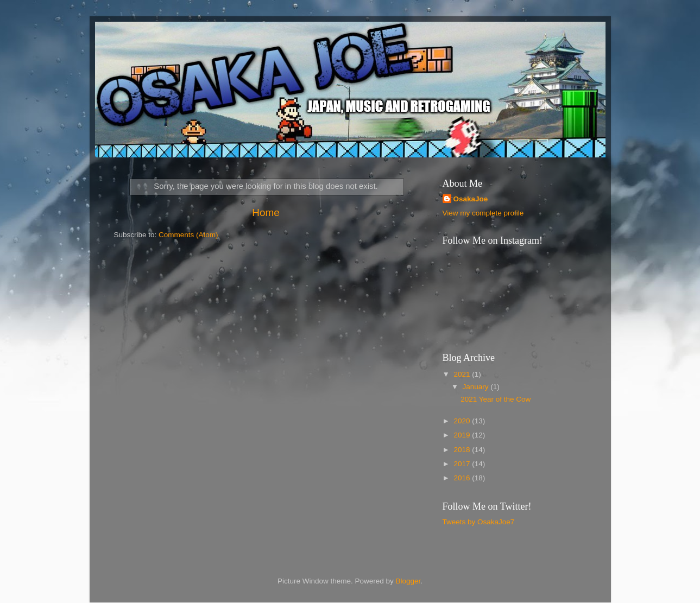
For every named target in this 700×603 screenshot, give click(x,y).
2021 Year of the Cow (496, 399)
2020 (463, 421)
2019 (463, 435)
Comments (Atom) (188, 235)
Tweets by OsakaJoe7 (479, 522)
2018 (463, 450)
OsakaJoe (471, 199)
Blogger (408, 581)
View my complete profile (483, 213)
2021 (463, 374)
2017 (463, 464)
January (477, 387)
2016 (463, 478)
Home (266, 212)
